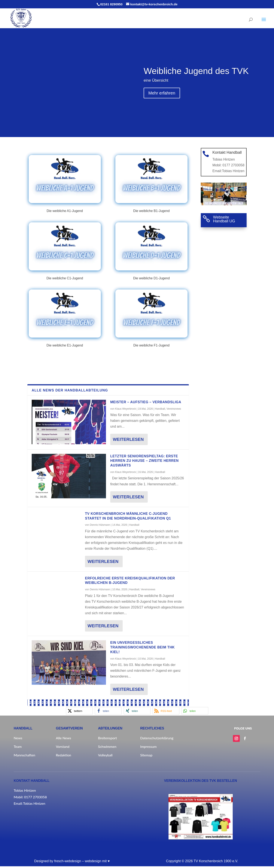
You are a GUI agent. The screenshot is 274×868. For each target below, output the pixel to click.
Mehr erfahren (162, 104)
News (18, 740)
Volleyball (105, 757)
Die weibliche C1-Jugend (65, 268)
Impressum (148, 748)
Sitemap (146, 757)
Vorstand (63, 748)
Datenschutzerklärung (157, 740)
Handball (160, 701)
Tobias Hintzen (233, 172)
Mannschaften (24, 757)
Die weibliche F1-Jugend (151, 335)
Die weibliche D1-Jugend (151, 268)
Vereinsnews (174, 701)
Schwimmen (107, 748)
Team (18, 748)
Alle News (63, 740)
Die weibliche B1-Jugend (151, 200)
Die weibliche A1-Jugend (65, 200)
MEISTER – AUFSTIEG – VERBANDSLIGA (146, 695)
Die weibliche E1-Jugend (65, 335)
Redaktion (63, 757)
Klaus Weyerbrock (126, 701)
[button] (195, 712)
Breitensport (107, 740)
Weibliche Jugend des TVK (196, 82)
